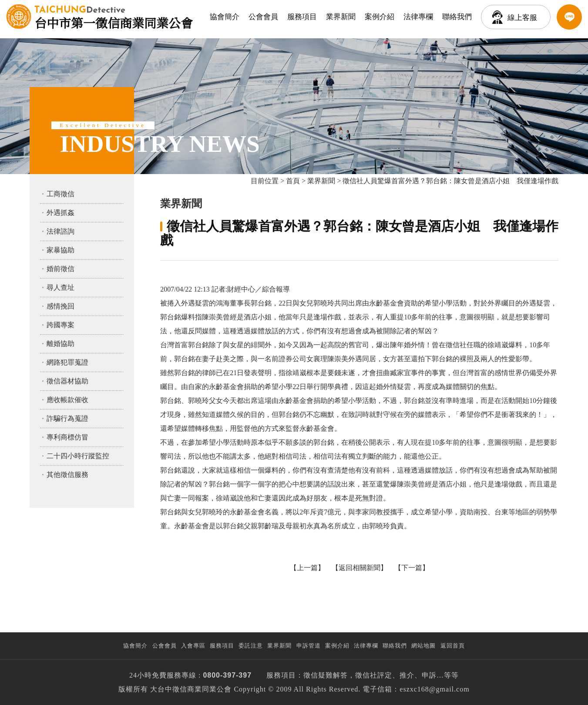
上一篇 (307, 568)
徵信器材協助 (67, 381)
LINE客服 (569, 17)
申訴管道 (309, 646)
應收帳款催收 (67, 400)
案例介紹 (380, 17)
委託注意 (251, 646)
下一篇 (412, 568)
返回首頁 (453, 646)
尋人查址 (60, 287)
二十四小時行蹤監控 (78, 456)
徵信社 (366, 675)
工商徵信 (60, 194)
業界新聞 (341, 17)
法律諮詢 (60, 231)
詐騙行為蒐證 (67, 418)
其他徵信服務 (67, 475)
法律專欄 (418, 17)
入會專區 (193, 646)
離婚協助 (60, 344)
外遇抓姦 (60, 213)
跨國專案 (60, 325)
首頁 (293, 181)
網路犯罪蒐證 (67, 362)
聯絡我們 (457, 17)
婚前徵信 (60, 269)
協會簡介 (225, 17)
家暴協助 (60, 250)
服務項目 (302, 17)
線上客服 (522, 18)
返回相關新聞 (360, 568)
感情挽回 (60, 306)
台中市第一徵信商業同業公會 (114, 17)
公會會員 (263, 17)
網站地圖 (423, 646)
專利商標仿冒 (67, 437)
